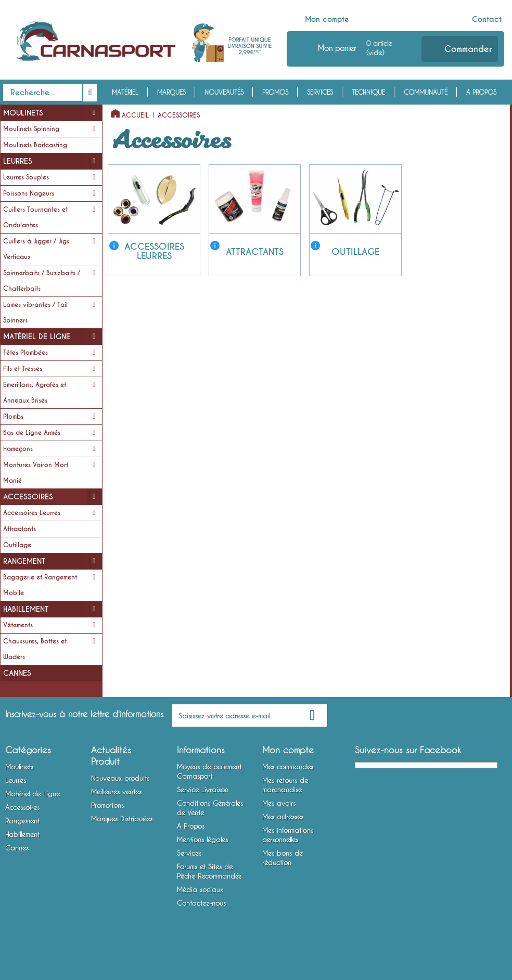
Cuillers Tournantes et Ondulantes (35, 217)
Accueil (135, 115)
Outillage (17, 545)
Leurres (18, 161)
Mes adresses (283, 817)
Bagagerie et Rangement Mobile (40, 585)
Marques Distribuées (122, 819)
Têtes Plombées (25, 353)
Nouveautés (224, 92)
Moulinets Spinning (31, 129)
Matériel (125, 92)
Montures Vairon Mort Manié (36, 473)
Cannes (17, 673)
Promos (275, 92)
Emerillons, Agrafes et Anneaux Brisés (35, 393)
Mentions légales (202, 840)
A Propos (481, 92)
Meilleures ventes (116, 792)
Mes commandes (288, 767)
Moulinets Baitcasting (35, 145)
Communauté (426, 92)
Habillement (26, 609)
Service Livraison (203, 790)
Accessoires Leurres (32, 513)
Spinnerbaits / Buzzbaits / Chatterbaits (42, 281)
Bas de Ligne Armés (32, 433)
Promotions (107, 805)
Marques (171, 92)
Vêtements (18, 625)
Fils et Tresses (23, 369)
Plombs (13, 417)
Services (320, 92)
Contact (487, 19)
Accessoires (28, 497)
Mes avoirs (279, 803)
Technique (368, 92)
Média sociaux (200, 889)
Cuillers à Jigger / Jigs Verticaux (36, 249)
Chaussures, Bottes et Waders (35, 649)
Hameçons (18, 449)
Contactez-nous (201, 903)
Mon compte (327, 19)
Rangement (24, 561)
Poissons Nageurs (29, 194)
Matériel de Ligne (37, 337)
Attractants (20, 529)
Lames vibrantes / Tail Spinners (35, 313)
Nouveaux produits (120, 778)
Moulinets (23, 113)
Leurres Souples (26, 177)
